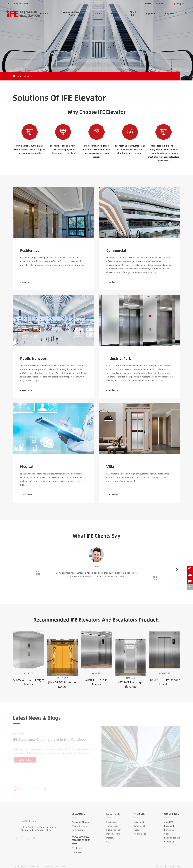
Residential (29, 250)
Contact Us (161, 4)
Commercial (116, 250)
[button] (177, 569)
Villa (110, 467)
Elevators (45, 16)
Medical (27, 467)
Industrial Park (119, 358)
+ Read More (26, 282)
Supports (151, 16)
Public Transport (34, 358)
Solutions (98, 16)
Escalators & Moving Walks (72, 15)
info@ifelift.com (17, 4)
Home (19, 76)
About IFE (133, 15)
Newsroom (169, 16)
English (179, 4)
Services (147, 4)
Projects (115, 16)
